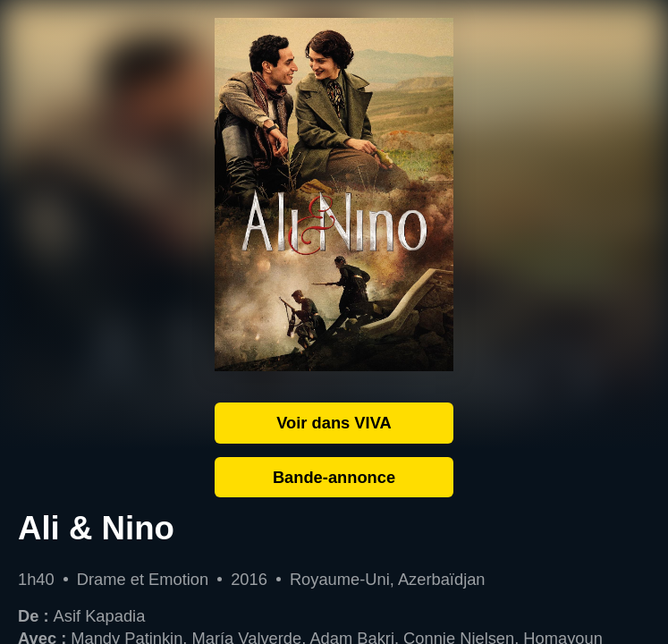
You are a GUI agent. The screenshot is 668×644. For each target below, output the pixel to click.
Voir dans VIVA (334, 423)
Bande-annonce (334, 477)
